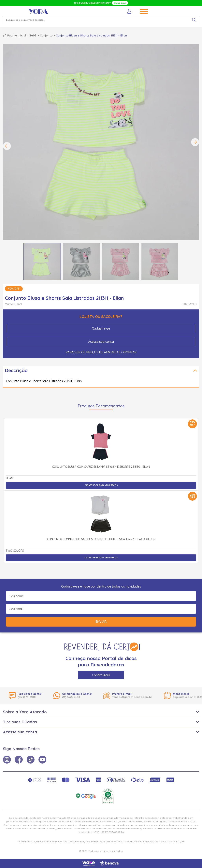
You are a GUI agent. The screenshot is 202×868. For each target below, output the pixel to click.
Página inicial (17, 35)
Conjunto (46, 35)
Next (195, 142)
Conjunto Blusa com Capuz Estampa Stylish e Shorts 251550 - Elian (101, 467)
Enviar (101, 622)
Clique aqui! (120, 3)
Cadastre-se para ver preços (101, 485)
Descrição (16, 370)
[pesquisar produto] (194, 20)
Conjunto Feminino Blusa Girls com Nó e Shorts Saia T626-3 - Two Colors (101, 539)
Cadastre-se (101, 328)
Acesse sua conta (101, 342)
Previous (7, 146)
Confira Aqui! (101, 675)
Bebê (33, 35)
